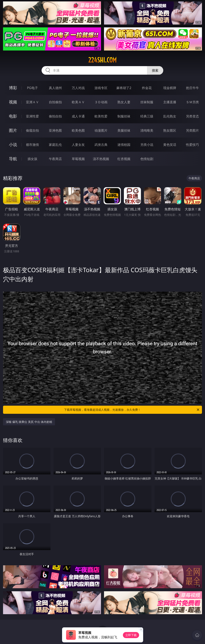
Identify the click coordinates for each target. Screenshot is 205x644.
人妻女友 (78, 145)
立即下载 (131, 635)
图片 (13, 130)
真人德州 (55, 88)
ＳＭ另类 (192, 102)
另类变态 (192, 116)
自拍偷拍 (55, 102)
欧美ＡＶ (78, 102)
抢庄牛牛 (192, 88)
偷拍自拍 (55, 116)
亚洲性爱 (32, 116)
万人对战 (78, 88)
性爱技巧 (192, 145)
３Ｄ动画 (101, 102)
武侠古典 (101, 145)
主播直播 (170, 102)
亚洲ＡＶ (32, 102)
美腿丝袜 (124, 130)
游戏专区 (101, 88)
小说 (13, 145)
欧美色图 (78, 130)
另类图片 (192, 130)
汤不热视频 (101, 159)
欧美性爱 (101, 116)
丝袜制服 (147, 102)
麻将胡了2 (124, 88)
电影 (13, 116)
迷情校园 (124, 145)
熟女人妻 (124, 102)
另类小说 (147, 145)
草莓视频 (78, 159)
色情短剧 (147, 159)
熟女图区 (170, 130)
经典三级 (147, 116)
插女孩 (32, 159)
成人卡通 (78, 116)
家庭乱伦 (55, 145)
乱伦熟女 (170, 116)
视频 (13, 102)
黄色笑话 (170, 145)
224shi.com (102, 60)
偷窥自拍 (32, 130)
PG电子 (32, 88)
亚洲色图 (55, 130)
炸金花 (147, 88)
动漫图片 (101, 130)
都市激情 (32, 145)
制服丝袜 (124, 116)
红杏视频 (124, 159)
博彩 (13, 88)
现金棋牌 (170, 88)
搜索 (155, 70)
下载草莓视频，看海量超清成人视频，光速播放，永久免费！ (132, 410)
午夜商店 (55, 159)
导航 (13, 159)
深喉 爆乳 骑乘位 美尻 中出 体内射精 (29, 422)
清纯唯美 (147, 130)
